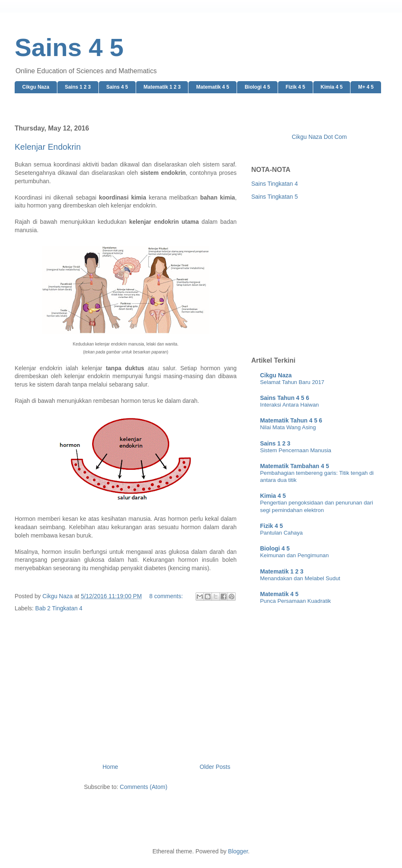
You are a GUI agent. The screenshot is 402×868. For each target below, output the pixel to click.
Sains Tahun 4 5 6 (285, 398)
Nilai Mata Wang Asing (288, 427)
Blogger (238, 851)
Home (110, 767)
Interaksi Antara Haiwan (289, 405)
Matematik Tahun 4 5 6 (291, 420)
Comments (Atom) (144, 787)
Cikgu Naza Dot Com (320, 137)
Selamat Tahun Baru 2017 (292, 382)
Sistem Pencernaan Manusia (296, 450)
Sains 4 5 (117, 87)
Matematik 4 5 (213, 87)
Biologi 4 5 (257, 87)
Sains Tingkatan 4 (274, 184)
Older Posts (215, 767)
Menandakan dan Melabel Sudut (300, 578)
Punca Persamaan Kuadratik (295, 601)
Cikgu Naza (36, 87)
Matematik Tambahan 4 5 (295, 466)
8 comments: (167, 596)
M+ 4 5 (366, 87)
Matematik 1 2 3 (162, 87)
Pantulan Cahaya (281, 533)
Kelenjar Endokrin (48, 147)
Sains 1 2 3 (78, 87)
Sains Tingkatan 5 (274, 197)
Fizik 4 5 (295, 87)
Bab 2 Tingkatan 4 (59, 608)
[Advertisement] (126, 677)
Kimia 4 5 (332, 87)
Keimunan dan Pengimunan (294, 555)
